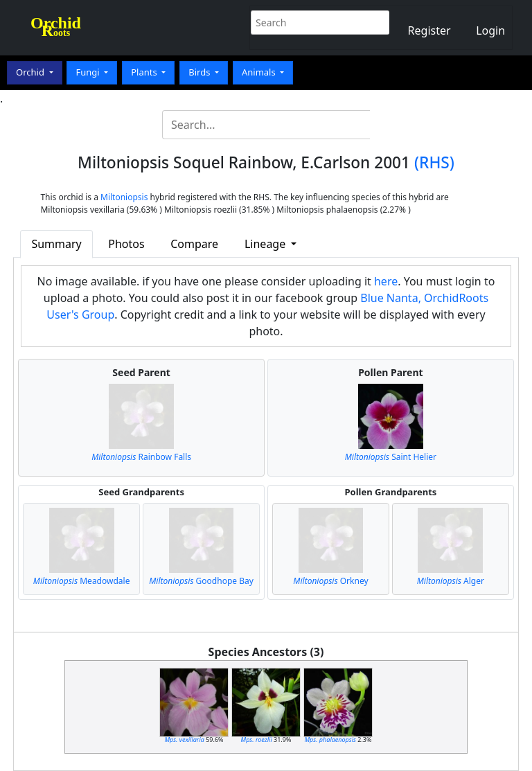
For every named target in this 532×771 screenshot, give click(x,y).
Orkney (330, 581)
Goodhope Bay (201, 581)
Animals (260, 72)
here (386, 281)
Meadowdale (82, 581)
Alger (451, 581)
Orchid (31, 72)
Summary (56, 244)
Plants (145, 72)
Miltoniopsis (124, 197)
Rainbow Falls (141, 457)
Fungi (89, 72)
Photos (126, 244)
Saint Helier (391, 457)
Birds (201, 72)
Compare (194, 244)
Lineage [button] (266, 244)
